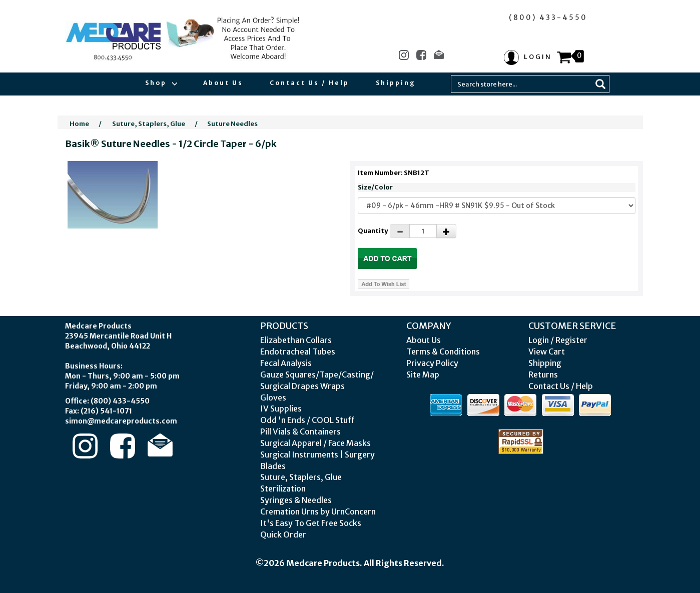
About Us (223, 83)
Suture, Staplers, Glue (149, 124)
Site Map (423, 374)
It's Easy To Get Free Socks (311, 523)
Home (79, 124)
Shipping (396, 83)
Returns (543, 374)
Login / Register (558, 340)
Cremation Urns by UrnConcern (318, 511)
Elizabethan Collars (296, 340)
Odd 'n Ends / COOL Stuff (307, 420)
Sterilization (283, 488)
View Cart (547, 351)
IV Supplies (281, 408)
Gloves (273, 397)
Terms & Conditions (443, 351)
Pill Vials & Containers (300, 431)
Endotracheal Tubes (298, 351)
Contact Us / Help (309, 83)
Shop (161, 83)
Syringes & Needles (296, 500)
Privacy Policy (432, 363)
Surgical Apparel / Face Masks (315, 443)
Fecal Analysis (286, 363)
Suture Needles (232, 124)
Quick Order (283, 534)
